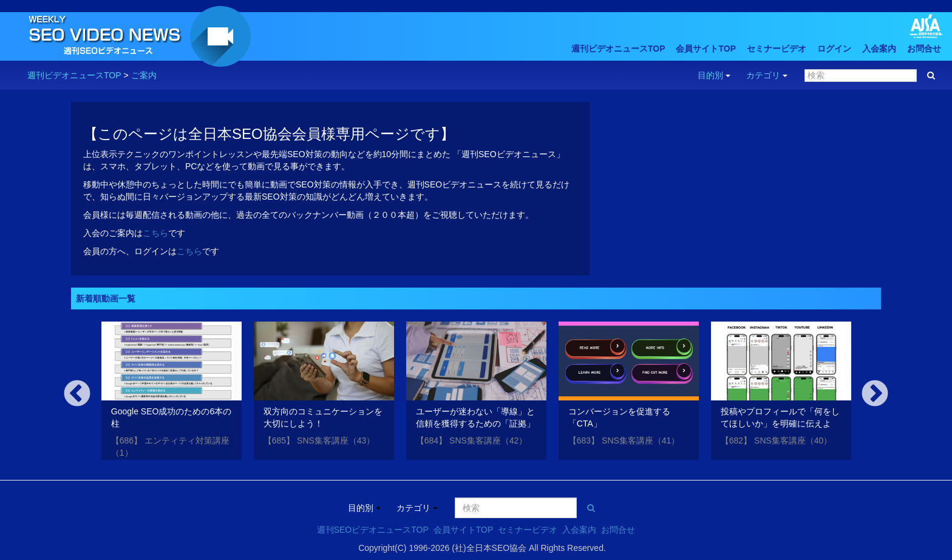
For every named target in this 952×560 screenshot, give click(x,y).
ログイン (834, 49)
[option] (172, 393)
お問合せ (924, 49)
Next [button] (875, 394)
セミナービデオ (777, 49)
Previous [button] (77, 394)
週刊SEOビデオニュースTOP (373, 530)
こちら (155, 233)
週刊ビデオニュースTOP (618, 49)
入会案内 (879, 49)
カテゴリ (767, 75)
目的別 (714, 75)
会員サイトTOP (706, 49)
